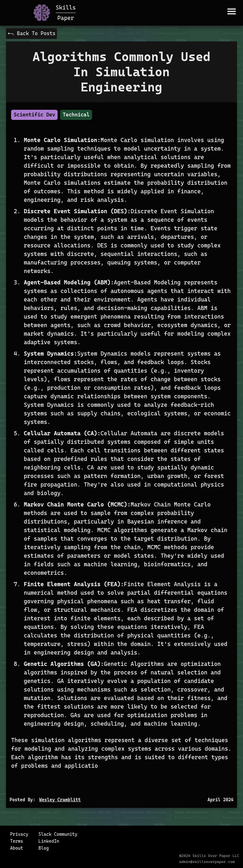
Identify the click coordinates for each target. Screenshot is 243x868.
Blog (44, 848)
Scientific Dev (34, 115)
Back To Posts (31, 34)
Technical (76, 115)
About (17, 848)
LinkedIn (49, 841)
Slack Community (58, 834)
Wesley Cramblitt (60, 800)
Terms (17, 841)
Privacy (19, 834)
